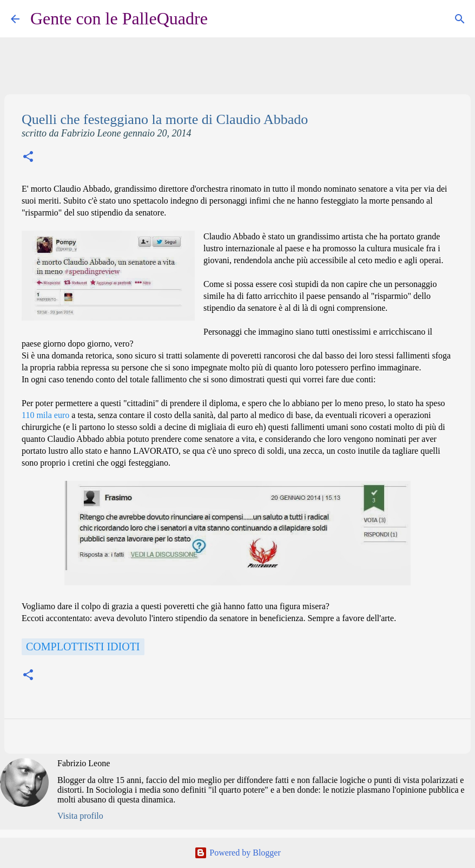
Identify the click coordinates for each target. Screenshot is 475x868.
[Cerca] (223, 19)
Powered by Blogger (237, 853)
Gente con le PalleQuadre (119, 18)
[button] (28, 158)
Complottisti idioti (83, 647)
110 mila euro (45, 415)
